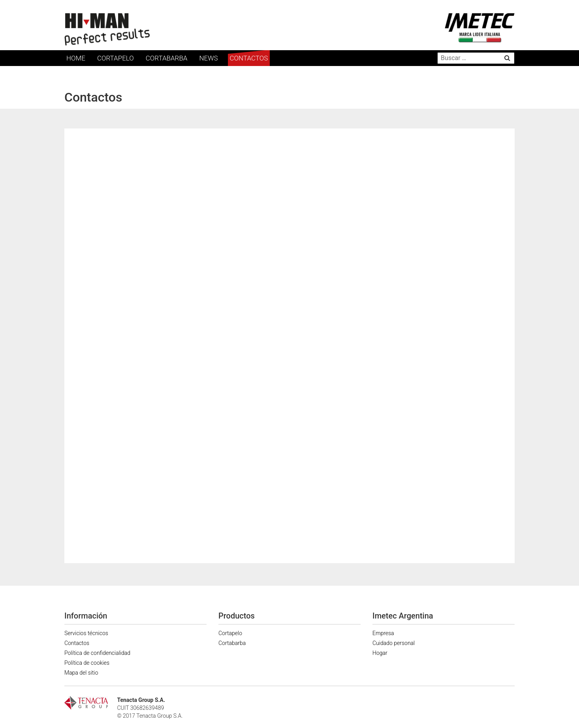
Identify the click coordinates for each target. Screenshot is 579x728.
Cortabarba (167, 58)
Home (76, 58)
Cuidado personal (394, 643)
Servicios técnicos (86, 633)
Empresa (383, 633)
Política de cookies (87, 663)
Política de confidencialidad (97, 653)
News (208, 58)
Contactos (249, 58)
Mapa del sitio (81, 673)
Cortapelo (116, 58)
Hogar (380, 653)
